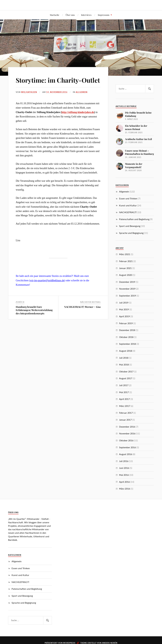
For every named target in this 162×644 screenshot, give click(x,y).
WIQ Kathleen (29, 100)
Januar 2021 (125, 268)
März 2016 (125, 489)
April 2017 (124, 399)
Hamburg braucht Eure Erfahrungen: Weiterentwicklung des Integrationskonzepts (34, 318)
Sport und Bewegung (130, 226)
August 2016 (126, 454)
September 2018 (127, 344)
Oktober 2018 (126, 337)
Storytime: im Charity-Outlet (49, 84)
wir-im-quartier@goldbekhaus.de (47, 289)
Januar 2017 (125, 420)
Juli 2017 (124, 385)
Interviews (86, 15)
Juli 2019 (124, 303)
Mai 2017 (124, 392)
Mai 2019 (124, 309)
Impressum (104, 15)
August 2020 (126, 275)
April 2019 (124, 316)
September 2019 (127, 296)
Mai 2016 (124, 475)
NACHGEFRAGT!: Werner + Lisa (82, 315)
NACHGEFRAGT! (128, 212)
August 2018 (126, 351)
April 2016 (124, 482)
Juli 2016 (124, 461)
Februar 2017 (126, 413)
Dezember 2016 (127, 427)
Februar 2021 (126, 261)
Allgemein (82, 100)
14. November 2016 (57, 100)
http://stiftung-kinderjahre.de (78, 120)
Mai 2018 (124, 364)
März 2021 (125, 254)
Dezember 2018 (127, 330)
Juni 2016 (124, 468)
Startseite (55, 15)
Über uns (70, 15)
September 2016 (127, 447)
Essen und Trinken (128, 198)
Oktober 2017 (126, 371)
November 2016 (127, 433)
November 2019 (127, 289)
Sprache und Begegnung (131, 233)
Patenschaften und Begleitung (134, 219)
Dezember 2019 (127, 282)
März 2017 (125, 406)
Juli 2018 (124, 358)
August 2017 (126, 378)
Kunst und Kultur (128, 205)
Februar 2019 (126, 323)
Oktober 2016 (126, 440)
